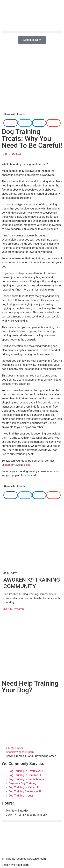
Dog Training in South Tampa (26, 779)
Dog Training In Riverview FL (26, 771)
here (8, 465)
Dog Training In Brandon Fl (25, 775)
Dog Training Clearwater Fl (25, 791)
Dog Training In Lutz (21, 796)
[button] (32, 32)
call (28, 465)
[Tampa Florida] (32, 840)
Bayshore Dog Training (22, 783)
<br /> (32, 710)
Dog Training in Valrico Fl (24, 787)
